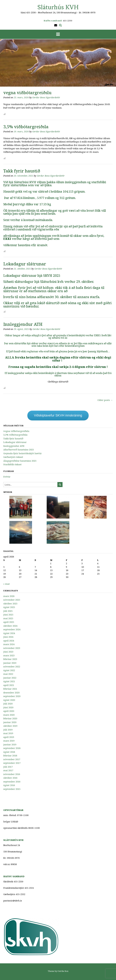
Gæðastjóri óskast (13, 457)
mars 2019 (9, 741)
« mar (7, 584)
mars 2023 (9, 655)
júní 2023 (8, 652)
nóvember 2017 (12, 759)
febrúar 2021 (10, 689)
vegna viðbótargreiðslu (27, 93)
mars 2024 (9, 644)
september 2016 (12, 782)
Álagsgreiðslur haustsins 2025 (20, 461)
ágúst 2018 (9, 752)
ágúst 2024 (9, 633)
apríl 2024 (9, 641)
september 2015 (12, 789)
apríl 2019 (9, 737)
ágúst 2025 (9, 607)
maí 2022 (8, 674)
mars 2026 (9, 596)
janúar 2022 (10, 678)
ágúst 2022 (9, 670)
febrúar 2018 (10, 755)
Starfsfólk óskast (12, 464)
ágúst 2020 (9, 700)
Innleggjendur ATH (23, 324)
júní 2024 (8, 637)
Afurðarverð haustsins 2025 (19, 450)
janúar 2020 (10, 722)
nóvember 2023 (12, 648)
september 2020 (12, 696)
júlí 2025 (8, 611)
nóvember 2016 (12, 774)
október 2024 (10, 626)
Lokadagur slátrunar (25, 264)
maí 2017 (8, 770)
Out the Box (63, 971)
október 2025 (10, 603)
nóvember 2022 (12, 666)
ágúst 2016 (9, 785)
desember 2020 (11, 692)
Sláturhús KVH (58, 7)
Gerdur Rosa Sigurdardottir (46, 97)
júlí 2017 (8, 767)
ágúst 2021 (9, 681)
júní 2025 (8, 615)
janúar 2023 (10, 663)
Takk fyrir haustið (22, 171)
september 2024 (12, 629)
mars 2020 (9, 715)
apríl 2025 (9, 622)
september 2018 (12, 748)
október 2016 (10, 778)
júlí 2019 (8, 730)
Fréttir (7, 477)
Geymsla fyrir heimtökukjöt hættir (23, 453)
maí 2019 (8, 733)
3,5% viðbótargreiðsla (26, 127)
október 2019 (10, 726)
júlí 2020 (8, 704)
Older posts (105, 400)
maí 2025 (8, 618)
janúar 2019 (10, 744)
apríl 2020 (9, 711)
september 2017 (12, 763)
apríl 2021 (9, 685)
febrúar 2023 (10, 659)
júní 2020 (8, 707)
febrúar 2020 (10, 718)
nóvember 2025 (12, 600)
